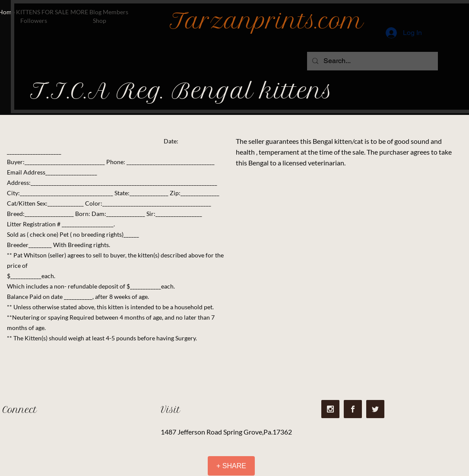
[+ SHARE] (231, 466)
